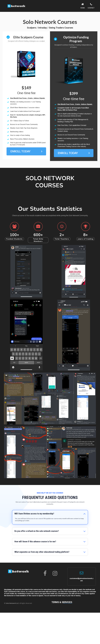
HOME (83, 6)
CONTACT (91, 6)
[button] (84, 514)
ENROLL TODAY (26, 151)
